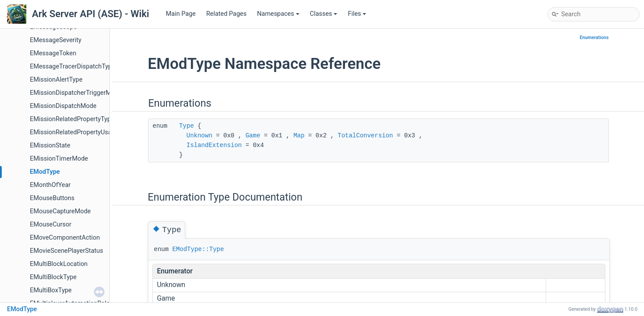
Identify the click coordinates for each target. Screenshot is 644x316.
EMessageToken (53, 53)
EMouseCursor (51, 224)
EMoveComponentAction (65, 238)
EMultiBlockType (53, 277)
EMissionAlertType (56, 80)
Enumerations (594, 38)
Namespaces (278, 14)
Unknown (200, 136)
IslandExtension (214, 145)
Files (357, 14)
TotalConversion (365, 136)
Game (253, 136)
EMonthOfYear (50, 185)
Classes (324, 14)
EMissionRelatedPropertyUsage (74, 132)
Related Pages (227, 14)
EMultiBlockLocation (59, 264)
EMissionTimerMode (59, 159)
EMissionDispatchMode (63, 106)
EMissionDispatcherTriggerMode (76, 93)
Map (299, 136)
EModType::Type (198, 249)
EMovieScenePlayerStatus (67, 251)
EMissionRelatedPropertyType (72, 119)
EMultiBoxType (51, 290)
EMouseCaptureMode (60, 211)
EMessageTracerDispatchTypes (74, 66)
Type (187, 126)
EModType (45, 172)
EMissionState (50, 145)
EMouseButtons (52, 198)
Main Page (181, 14)
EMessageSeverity (56, 40)
